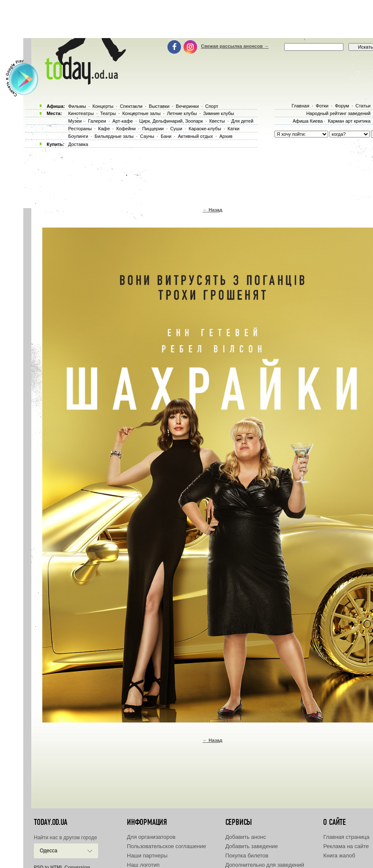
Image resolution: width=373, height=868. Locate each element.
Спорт (212, 106)
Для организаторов (151, 837)
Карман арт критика (349, 121)
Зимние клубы (219, 113)
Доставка (78, 144)
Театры (108, 113)
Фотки (322, 106)
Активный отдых (196, 136)
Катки (233, 129)
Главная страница (346, 837)
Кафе (104, 129)
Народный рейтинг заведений (338, 113)
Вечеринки (187, 106)
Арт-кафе (123, 121)
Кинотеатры (81, 113)
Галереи (97, 121)
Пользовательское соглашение (166, 846)
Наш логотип (143, 865)
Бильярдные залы (114, 136)
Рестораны (80, 129)
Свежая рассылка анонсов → (235, 46)
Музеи (75, 121)
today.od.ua (51, 822)
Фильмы (77, 106)
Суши (176, 129)
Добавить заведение (252, 846)
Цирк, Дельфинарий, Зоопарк (171, 121)
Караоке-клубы (205, 129)
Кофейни (126, 129)
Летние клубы (182, 113)
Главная (300, 106)
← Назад (213, 210)
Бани (166, 136)
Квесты (217, 121)
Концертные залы (141, 113)
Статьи (363, 106)
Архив (226, 136)
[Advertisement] (189, 19)
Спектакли (131, 106)
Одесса (48, 851)
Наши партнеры (147, 856)
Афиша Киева (308, 121)
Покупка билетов (247, 856)
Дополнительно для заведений (265, 865)
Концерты (103, 106)
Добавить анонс (246, 837)
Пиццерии (153, 129)
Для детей (242, 121)
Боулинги (78, 136)
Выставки (159, 106)
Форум (342, 106)
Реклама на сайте (346, 846)
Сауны (147, 136)
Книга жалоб (339, 856)
